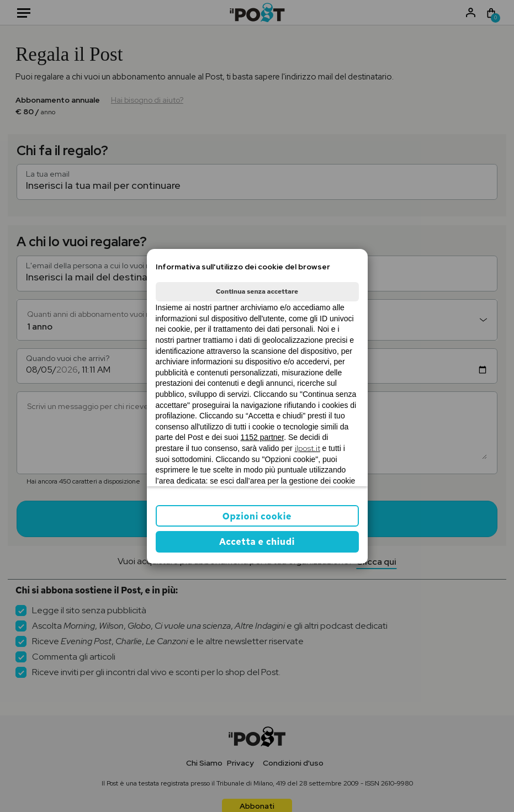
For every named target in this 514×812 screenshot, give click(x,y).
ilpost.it (308, 448)
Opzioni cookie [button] (257, 516)
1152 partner (263, 437)
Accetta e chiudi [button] (257, 542)
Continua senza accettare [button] (257, 291)
